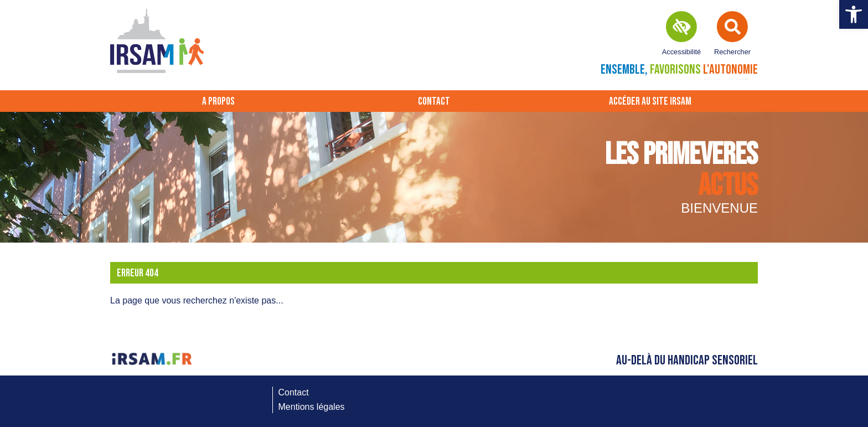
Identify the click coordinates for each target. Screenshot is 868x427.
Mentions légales (312, 407)
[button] (854, 14)
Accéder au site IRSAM (650, 102)
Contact (434, 102)
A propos (218, 102)
